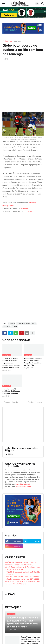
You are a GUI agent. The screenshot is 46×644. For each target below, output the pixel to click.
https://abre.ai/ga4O (23, 484)
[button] (3, 4)
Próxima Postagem (35, 402)
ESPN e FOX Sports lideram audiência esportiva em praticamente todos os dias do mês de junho (11, 363)
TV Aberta (7, 326)
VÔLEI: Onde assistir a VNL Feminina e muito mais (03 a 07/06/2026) (22, 568)
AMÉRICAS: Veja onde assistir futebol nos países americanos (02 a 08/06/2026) (21, 564)
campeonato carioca (23, 323)
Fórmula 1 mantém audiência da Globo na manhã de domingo (11, 391)
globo (34, 323)
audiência (18, 41)
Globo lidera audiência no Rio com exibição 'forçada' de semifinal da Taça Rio (33, 362)
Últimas (14, 326)
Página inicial (7, 41)
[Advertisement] (23, 86)
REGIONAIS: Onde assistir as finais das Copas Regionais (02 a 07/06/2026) (23, 583)
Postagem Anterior (11, 402)
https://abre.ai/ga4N (23, 487)
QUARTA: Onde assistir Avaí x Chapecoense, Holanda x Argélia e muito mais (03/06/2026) (22, 578)
